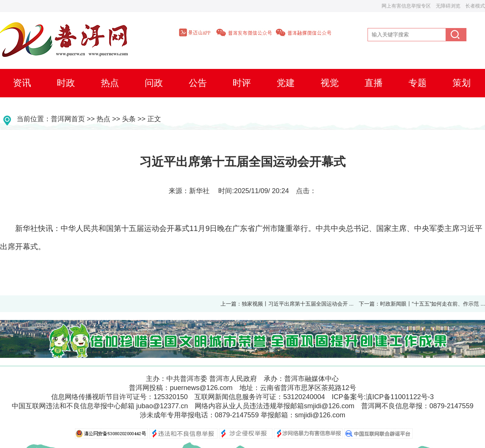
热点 (103, 119)
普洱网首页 (68, 119)
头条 (129, 119)
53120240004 (304, 397)
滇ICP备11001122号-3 (400, 397)
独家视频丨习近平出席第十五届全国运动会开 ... (298, 304)
